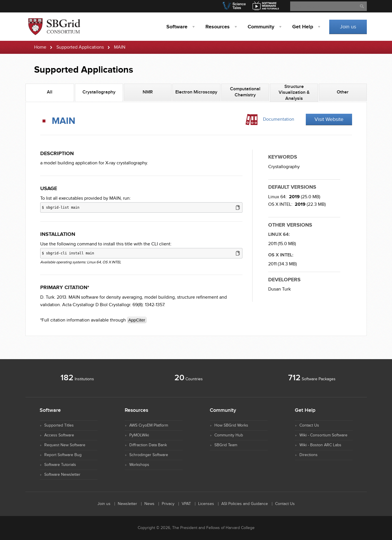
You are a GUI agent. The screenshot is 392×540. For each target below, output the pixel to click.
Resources (218, 27)
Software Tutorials (60, 465)
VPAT (186, 504)
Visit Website (329, 119)
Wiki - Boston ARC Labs (320, 445)
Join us (348, 27)
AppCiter (137, 320)
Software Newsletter (62, 475)
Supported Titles (59, 425)
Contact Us (309, 425)
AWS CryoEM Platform (149, 425)
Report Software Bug (63, 455)
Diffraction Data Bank (148, 445)
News (149, 504)
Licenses (206, 504)
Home (40, 47)
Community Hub (229, 435)
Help (303, 27)
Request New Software (65, 445)
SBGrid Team (226, 445)
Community (261, 27)
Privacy (168, 504)
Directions (309, 455)
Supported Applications (80, 47)
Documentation (279, 119)
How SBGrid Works (231, 425)
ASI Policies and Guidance (245, 504)
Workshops (139, 465)
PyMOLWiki (139, 435)
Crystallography (284, 167)
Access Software (59, 435)
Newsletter (127, 504)
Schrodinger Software (149, 455)
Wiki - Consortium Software (323, 435)
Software (177, 27)
